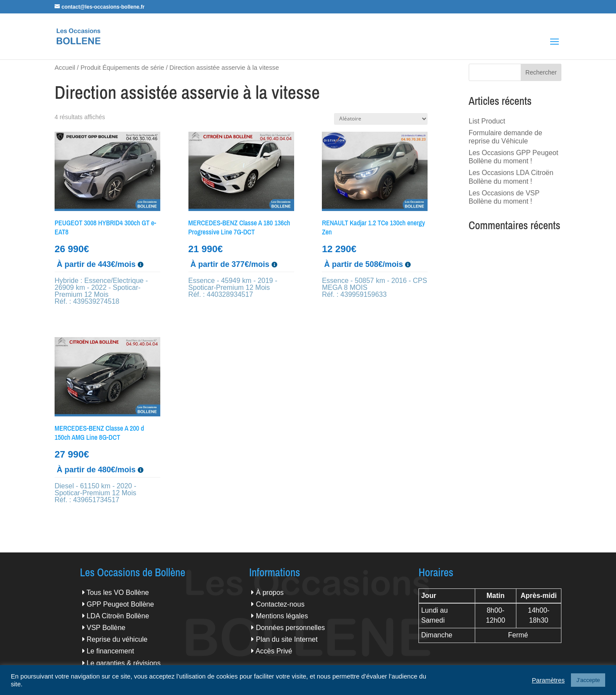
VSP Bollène (106, 628)
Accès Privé (274, 651)
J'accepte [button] (588, 680)
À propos (270, 593)
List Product (487, 121)
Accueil (65, 68)
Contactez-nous (280, 604)
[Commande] (381, 119)
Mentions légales (282, 616)
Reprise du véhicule (117, 639)
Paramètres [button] (548, 680)
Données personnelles (290, 628)
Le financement (110, 651)
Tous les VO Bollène (118, 593)
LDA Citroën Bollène (118, 616)
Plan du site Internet (287, 639)
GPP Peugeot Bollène (120, 604)
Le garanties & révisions (124, 663)
